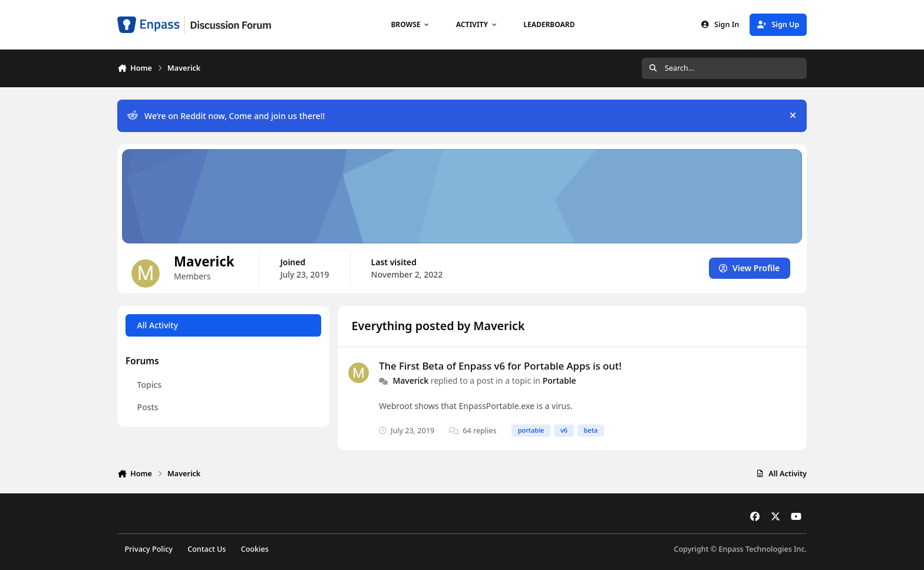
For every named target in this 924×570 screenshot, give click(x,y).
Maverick (410, 380)
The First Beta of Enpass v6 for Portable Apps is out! (500, 366)
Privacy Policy (149, 549)
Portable (560, 380)
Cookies (255, 549)
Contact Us (207, 549)
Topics (150, 385)
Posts (148, 407)
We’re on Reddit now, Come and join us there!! (226, 116)
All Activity (158, 325)
